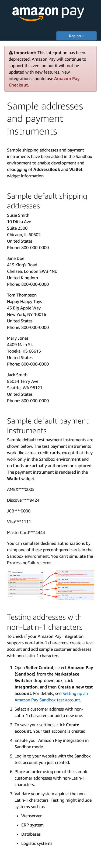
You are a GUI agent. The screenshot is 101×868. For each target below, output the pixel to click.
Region (76, 36)
